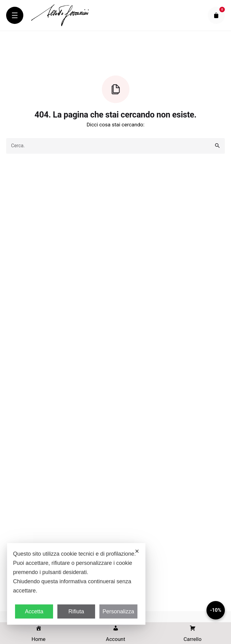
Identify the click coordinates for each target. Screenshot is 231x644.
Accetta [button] (34, 611)
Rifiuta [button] (76, 611)
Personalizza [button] (118, 611)
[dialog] (76, 584)
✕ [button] (137, 551)
